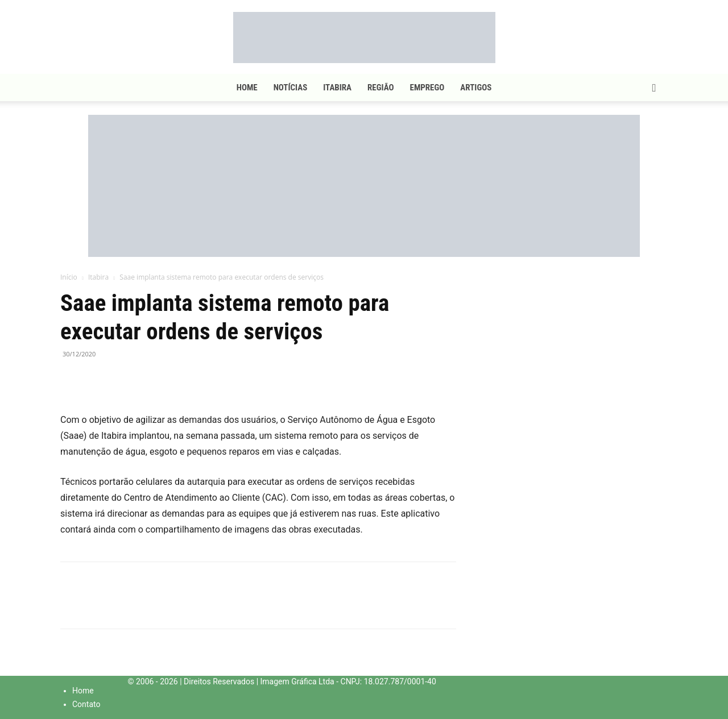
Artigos (476, 88)
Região (380, 88)
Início (69, 277)
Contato (86, 704)
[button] (654, 88)
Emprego (427, 88)
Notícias (291, 88)
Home (247, 88)
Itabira (337, 88)
